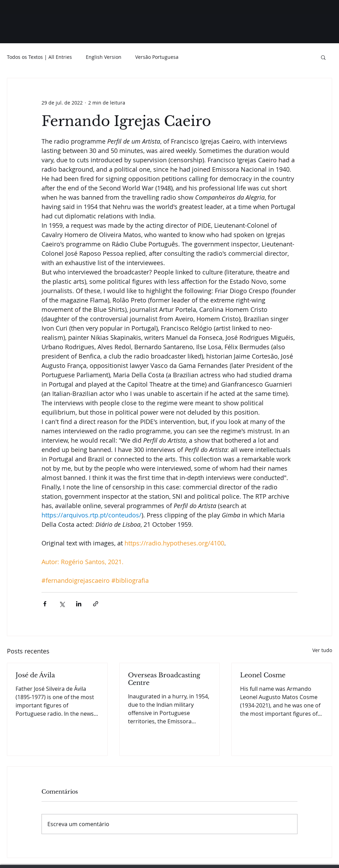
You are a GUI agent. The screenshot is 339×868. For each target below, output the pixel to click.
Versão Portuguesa (157, 57)
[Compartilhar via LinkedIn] (79, 604)
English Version (104, 57)
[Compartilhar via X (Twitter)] (62, 604)
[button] (323, 57)
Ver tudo (322, 650)
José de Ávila (35, 675)
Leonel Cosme (263, 675)
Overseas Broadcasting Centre (164, 679)
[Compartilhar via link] (96, 604)
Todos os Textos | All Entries (39, 57)
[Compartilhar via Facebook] (45, 604)
